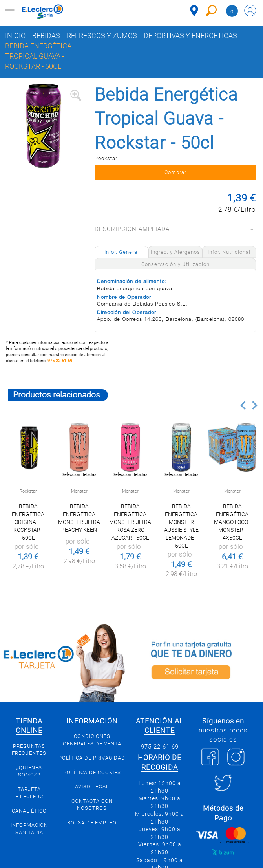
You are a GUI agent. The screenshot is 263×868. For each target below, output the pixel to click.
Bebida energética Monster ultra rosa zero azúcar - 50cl (130, 522)
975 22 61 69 (60, 361)
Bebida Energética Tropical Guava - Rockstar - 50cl (38, 56)
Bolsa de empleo (92, 823)
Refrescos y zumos (102, 36)
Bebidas (46, 36)
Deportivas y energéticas (190, 36)
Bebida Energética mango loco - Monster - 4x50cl (232, 522)
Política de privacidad (92, 758)
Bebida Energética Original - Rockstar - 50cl (28, 522)
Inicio (15, 36)
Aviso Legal (92, 787)
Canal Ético (29, 811)
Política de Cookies (92, 772)
